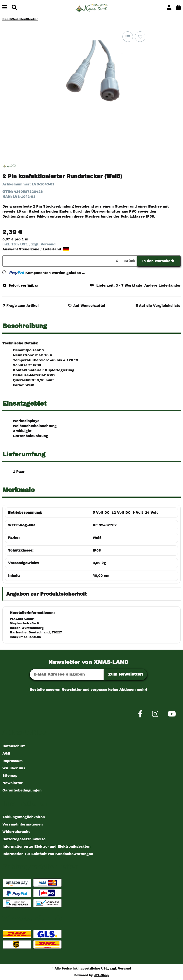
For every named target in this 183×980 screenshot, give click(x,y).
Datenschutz (14, 746)
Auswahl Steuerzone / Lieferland (36, 249)
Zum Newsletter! (126, 674)
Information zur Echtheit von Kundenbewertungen (48, 854)
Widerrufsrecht (16, 832)
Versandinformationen (23, 824)
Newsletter (13, 783)
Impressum (13, 761)
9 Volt (138, 513)
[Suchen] (14, 8)
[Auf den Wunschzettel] (140, 37)
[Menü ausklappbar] (5, 8)
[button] (169, 8)
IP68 (97, 550)
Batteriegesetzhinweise (24, 839)
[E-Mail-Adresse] (67, 674)
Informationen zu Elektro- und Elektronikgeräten (46, 847)
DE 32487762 (105, 525)
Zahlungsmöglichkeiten (24, 817)
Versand (48, 244)
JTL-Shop (101, 975)
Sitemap (10, 776)
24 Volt (151, 513)
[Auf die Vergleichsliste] (128, 37)
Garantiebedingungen (22, 790)
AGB (6, 754)
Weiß (97, 538)
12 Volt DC (121, 513)
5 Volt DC (101, 513)
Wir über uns (14, 768)
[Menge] (63, 261)
